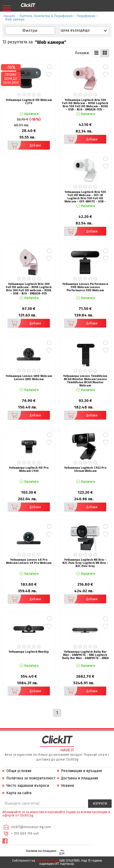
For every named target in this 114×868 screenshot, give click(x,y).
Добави (24, 145)
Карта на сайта (19, 793)
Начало (9, 16)
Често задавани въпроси (28, 786)
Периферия (86, 16)
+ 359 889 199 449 (25, 833)
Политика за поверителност (31, 778)
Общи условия (19, 771)
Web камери (15, 19)
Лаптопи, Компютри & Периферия (46, 16)
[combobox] (84, 30)
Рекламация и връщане (82, 771)
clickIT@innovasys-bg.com (31, 827)
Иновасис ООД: (47, 861)
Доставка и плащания (80, 778)
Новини (67, 786)
